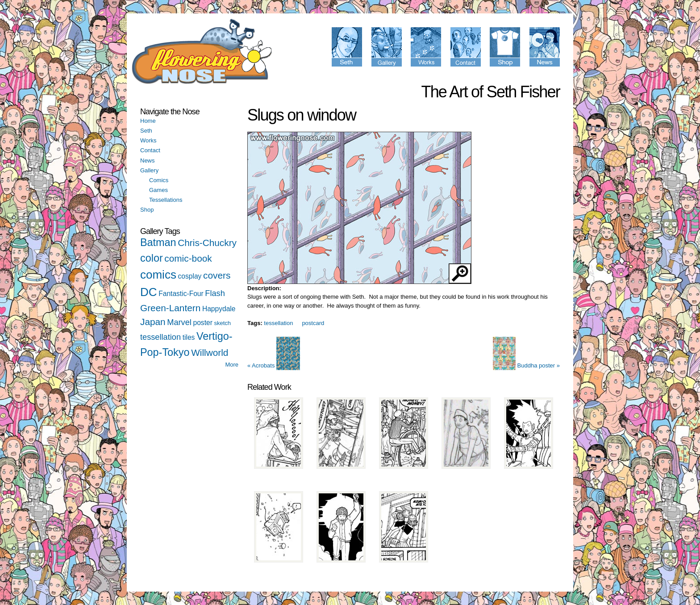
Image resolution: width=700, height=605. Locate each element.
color (152, 258)
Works (148, 140)
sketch (222, 323)
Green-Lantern (170, 308)
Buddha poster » (526, 365)
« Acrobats (274, 365)
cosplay (190, 276)
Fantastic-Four (181, 294)
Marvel (179, 322)
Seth (146, 131)
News (148, 161)
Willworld (210, 353)
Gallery (149, 170)
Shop (147, 210)
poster (203, 323)
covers (217, 275)
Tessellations (166, 200)
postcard (313, 323)
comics (158, 275)
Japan (153, 322)
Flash (215, 293)
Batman (158, 242)
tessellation (160, 337)
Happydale (219, 309)
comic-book (188, 258)
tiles (189, 337)
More (232, 365)
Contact (150, 150)
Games (158, 190)
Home (148, 121)
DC (149, 292)
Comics (159, 180)
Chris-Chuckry (207, 243)
